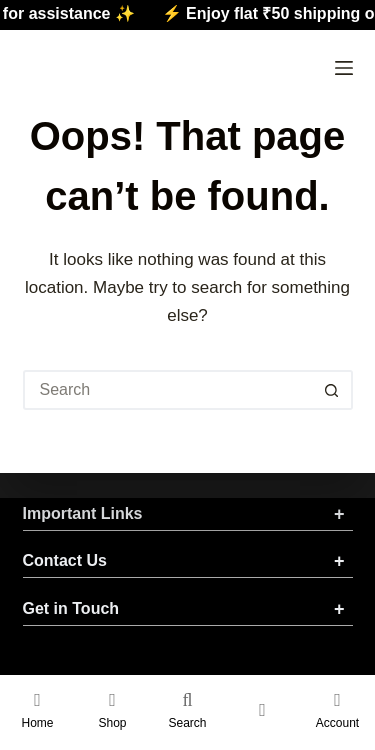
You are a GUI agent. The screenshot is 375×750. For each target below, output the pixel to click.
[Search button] (333, 390)
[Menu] (344, 68)
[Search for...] (168, 390)
